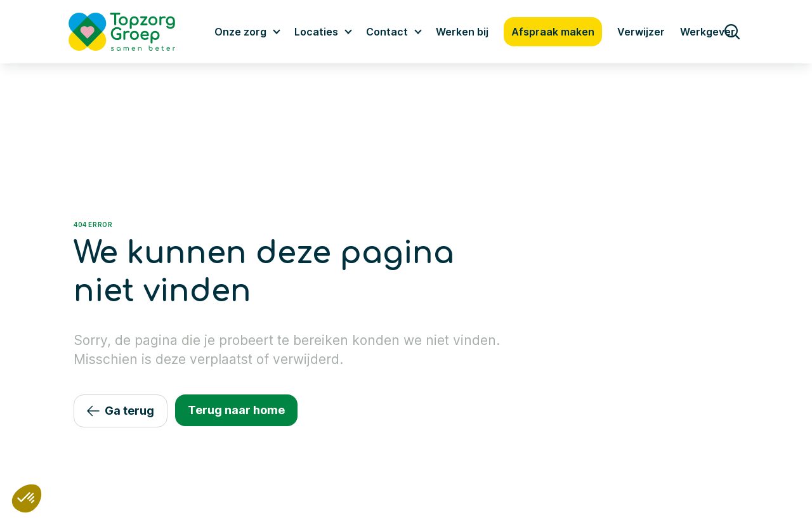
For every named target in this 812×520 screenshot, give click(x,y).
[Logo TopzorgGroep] (133, 32)
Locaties (316, 32)
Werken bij (462, 32)
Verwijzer (641, 32)
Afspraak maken (553, 32)
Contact (387, 32)
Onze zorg (240, 32)
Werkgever (708, 32)
